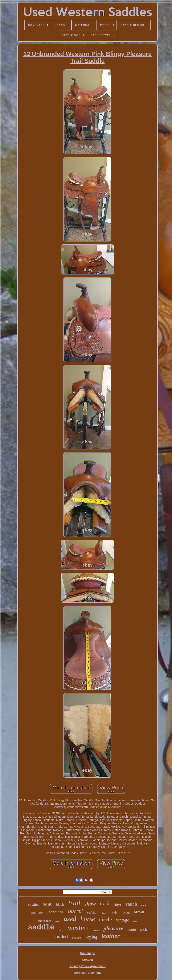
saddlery (93, 912)
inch (144, 929)
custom (77, 938)
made (97, 930)
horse (88, 919)
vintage (123, 920)
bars (135, 922)
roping (91, 937)
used (70, 919)
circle (106, 919)
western (79, 928)
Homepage (87, 953)
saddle (41, 928)
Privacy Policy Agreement (87, 966)
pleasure (113, 928)
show (90, 904)
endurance (45, 921)
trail (74, 903)
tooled (62, 937)
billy (61, 930)
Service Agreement (87, 973)
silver (118, 905)
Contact (87, 960)
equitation (38, 912)
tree (58, 921)
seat (48, 904)
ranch (131, 904)
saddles (34, 905)
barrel (75, 911)
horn (104, 913)
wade (114, 912)
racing (126, 913)
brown (139, 912)
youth (132, 929)
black (60, 905)
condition (56, 912)
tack (105, 903)
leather (110, 936)
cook (144, 905)
